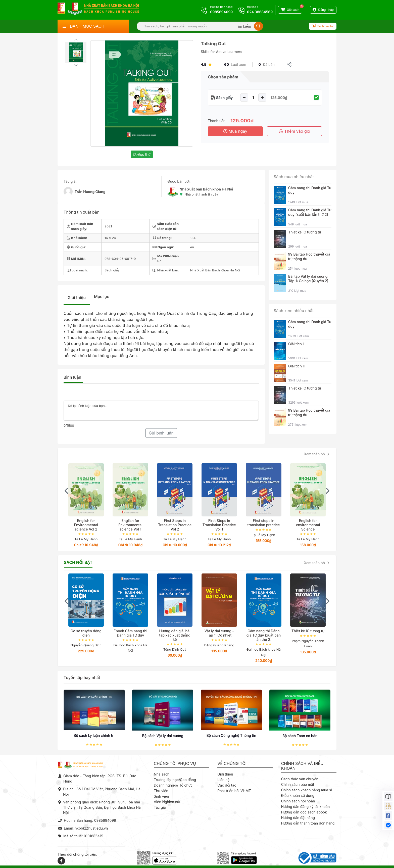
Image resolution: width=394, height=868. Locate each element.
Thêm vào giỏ (294, 131)
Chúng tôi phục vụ (175, 764)
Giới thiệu (77, 298)
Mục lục (102, 297)
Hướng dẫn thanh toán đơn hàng (308, 823)
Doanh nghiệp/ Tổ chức (173, 785)
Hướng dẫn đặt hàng (298, 818)
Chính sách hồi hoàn (298, 801)
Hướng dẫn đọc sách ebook (304, 812)
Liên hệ (223, 780)
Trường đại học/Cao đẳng (175, 780)
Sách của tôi (323, 26)
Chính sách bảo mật (298, 784)
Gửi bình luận (161, 433)
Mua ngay (235, 131)
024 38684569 (260, 12)
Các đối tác (227, 785)
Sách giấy (225, 98)
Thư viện (161, 791)
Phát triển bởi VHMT (234, 791)
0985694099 (221, 12)
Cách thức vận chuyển (300, 779)
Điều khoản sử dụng (298, 795)
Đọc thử (142, 154)
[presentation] (67, 491)
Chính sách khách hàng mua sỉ (307, 790)
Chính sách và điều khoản (302, 766)
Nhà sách (162, 774)
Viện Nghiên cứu (168, 802)
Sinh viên (161, 796)
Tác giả (160, 807)
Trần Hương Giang (90, 192)
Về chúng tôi (232, 764)
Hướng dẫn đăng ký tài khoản (306, 807)
